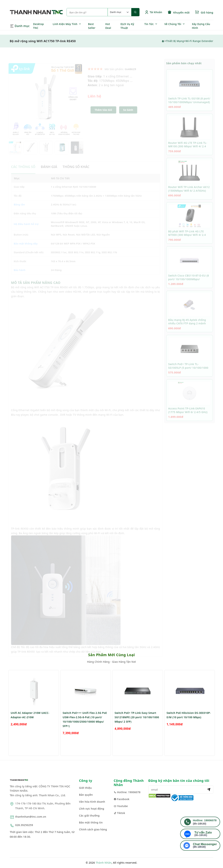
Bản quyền (86, 795)
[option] (46, 104)
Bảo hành (20, 274)
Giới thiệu (86, 788)
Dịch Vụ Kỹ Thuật (127, 26)
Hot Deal (108, 26)
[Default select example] (119, 12)
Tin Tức (149, 24)
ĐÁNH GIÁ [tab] (49, 170)
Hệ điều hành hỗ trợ (26, 228)
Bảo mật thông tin (91, 822)
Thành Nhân (104, 863)
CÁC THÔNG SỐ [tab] (23, 170)
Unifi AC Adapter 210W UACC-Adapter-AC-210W (30, 726)
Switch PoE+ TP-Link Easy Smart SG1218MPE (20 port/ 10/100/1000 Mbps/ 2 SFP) (137, 728)
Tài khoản (153, 12)
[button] (128, 114)
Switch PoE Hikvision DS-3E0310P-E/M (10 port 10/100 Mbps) (189, 726)
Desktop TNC (39, 26)
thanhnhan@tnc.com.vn (31, 817)
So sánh (128, 114)
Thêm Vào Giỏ (103, 114)
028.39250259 (24, 825)
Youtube (121, 806)
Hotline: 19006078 (127, 792)
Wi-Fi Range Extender (199, 41)
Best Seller (92, 26)
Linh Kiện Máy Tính (65, 24)
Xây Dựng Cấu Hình (201, 26)
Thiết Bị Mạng (175, 41)
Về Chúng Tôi (173, 24)
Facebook (122, 799)
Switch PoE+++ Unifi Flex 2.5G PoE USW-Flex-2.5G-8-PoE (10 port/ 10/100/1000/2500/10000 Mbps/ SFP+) (85, 730)
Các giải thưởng (89, 816)
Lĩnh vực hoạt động (92, 809)
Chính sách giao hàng (93, 829)
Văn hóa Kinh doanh (92, 802)
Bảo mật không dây (26, 247)
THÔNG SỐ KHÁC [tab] (76, 170)
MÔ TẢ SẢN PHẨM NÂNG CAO (36, 286)
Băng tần (19, 208)
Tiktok (120, 813)
